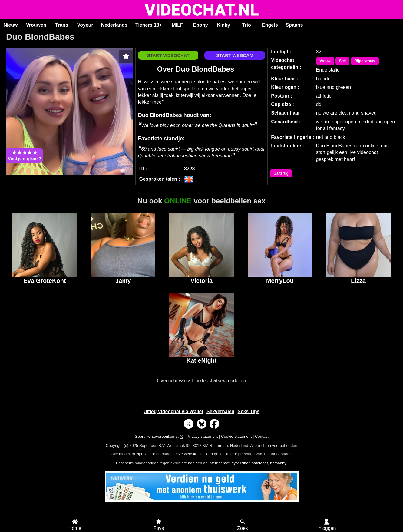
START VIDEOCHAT (168, 55)
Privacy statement (202, 436)
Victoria (201, 281)
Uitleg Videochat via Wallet (173, 412)
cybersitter (241, 463)
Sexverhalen (220, 412)
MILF (177, 25)
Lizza (358, 281)
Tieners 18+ (149, 25)
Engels (270, 25)
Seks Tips (249, 412)
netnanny (278, 463)
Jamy (123, 281)
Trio (246, 25)
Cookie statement (236, 436)
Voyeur (85, 25)
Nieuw (10, 25)
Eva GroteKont (45, 281)
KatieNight (201, 360)
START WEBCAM (235, 55)
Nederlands (114, 25)
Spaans (294, 25)
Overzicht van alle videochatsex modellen (201, 381)
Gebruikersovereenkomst (156, 436)
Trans (62, 25)
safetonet (260, 463)
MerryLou (280, 281)
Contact (262, 436)
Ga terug (281, 173)
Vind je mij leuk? (25, 155)
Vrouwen (36, 25)
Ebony (201, 25)
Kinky (223, 25)
